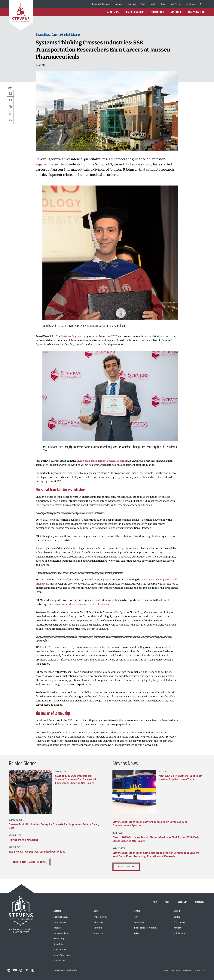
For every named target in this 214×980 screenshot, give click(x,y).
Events (136, 917)
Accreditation (98, 928)
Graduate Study (59, 939)
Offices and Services (100, 917)
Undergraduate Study (61, 933)
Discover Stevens (135, 12)
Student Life (157, 12)
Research (176, 12)
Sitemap (165, 970)
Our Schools (57, 928)
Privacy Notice (175, 970)
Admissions (178, 928)
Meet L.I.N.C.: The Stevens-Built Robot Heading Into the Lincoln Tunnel (180, 778)
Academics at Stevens (61, 917)
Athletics (132, 4)
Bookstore (137, 933)
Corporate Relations (101, 4)
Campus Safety (139, 922)
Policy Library (98, 922)
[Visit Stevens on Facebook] (33, 970)
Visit (143, 4)
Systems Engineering (73, 336)
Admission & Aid (196, 12)
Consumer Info (98, 933)
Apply (153, 4)
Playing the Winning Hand (24, 840)
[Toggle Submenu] (180, 4)
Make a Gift (182, 902)
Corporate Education (60, 950)
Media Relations (179, 933)
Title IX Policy (188, 970)
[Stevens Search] (202, 4)
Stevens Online (58, 944)
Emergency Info (200, 970)
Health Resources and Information (145, 928)
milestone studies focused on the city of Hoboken (82, 604)
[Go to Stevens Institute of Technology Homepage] (21, 909)
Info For (174, 4)
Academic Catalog (59, 961)
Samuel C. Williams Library (62, 955)
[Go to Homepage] (21, 16)
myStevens (191, 4)
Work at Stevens (179, 922)
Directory (177, 917)
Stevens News (43, 35)
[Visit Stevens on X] (27, 970)
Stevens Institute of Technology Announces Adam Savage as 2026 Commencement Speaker (150, 824)
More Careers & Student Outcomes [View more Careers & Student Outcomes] (30, 862)
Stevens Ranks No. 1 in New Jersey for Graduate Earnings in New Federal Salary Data (54, 826)
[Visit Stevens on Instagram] (21, 970)
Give (163, 4)
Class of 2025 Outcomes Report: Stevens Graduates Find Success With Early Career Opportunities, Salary (77, 779)
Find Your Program (60, 922)
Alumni (119, 4)
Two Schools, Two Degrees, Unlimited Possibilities (37, 852)
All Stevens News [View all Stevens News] (126, 867)
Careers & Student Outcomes (66, 35)
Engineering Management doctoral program (102, 461)
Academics (113, 12)
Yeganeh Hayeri (47, 164)
